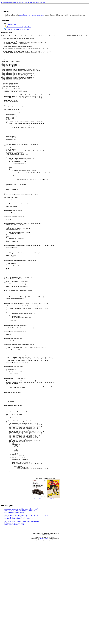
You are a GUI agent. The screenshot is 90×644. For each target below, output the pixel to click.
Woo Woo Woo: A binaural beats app (14, 613)
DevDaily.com (23, 15)
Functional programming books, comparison (16, 605)
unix (44, 2)
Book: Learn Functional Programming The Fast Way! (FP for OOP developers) (26, 603)
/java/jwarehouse (44, 627)
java (23, 2)
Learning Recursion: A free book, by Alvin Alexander (19, 606)
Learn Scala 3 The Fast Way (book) (14, 600)
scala (37, 2)
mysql (30, 2)
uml (41, 2)
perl (34, 2)
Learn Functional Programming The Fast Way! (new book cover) (22, 610)
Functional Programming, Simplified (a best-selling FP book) (21, 597)
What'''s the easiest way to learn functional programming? (20, 599)
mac (26, 2)
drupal (19, 2)
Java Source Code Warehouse (36, 15)
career (15, 2)
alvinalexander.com (7, 2)
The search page (10, 24)
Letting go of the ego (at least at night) (15, 611)
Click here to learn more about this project (17, 29)
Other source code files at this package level (18, 27)
